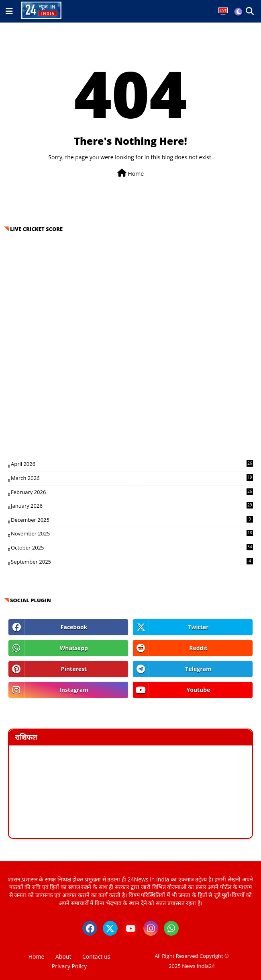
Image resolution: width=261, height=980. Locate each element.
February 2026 (132, 492)
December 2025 (132, 520)
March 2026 (132, 478)
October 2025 (132, 548)
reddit (198, 648)
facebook (74, 627)
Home (130, 173)
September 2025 (132, 562)
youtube (198, 690)
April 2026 (132, 464)
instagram (74, 690)
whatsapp (74, 648)
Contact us (96, 956)
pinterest (74, 669)
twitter (198, 627)
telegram (198, 669)
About (63, 956)
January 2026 (132, 506)
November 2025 (132, 533)
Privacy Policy (69, 966)
